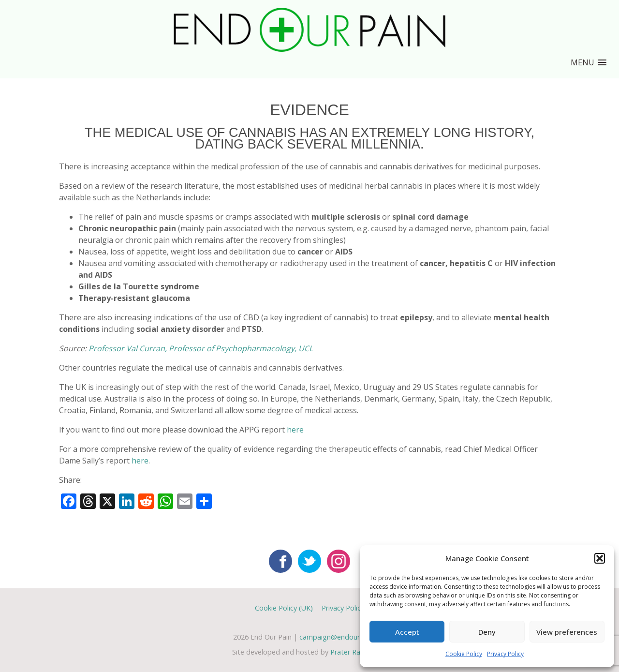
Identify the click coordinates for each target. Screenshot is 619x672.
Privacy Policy (505, 654)
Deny (487, 632)
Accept (407, 632)
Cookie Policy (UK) (284, 608)
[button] (600, 558)
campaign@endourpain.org (343, 637)
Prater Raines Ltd (358, 652)
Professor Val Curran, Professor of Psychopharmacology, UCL (201, 348)
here (295, 430)
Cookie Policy (464, 654)
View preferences (567, 632)
